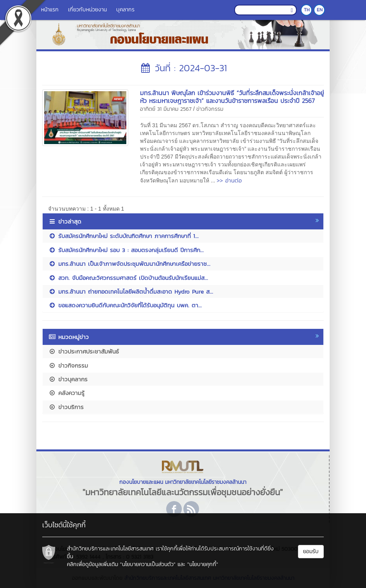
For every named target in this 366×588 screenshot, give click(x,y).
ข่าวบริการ (66, 407)
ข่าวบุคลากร (68, 379)
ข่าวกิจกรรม (210, 109)
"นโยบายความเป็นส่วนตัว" (148, 564)
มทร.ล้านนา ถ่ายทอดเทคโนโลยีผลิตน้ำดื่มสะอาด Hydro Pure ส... (131, 291)
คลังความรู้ (66, 393)
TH (307, 10)
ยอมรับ (311, 551)
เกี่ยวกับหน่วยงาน (87, 10)
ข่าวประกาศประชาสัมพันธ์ (84, 351)
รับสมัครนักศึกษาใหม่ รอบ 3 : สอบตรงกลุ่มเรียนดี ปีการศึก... (126, 250)
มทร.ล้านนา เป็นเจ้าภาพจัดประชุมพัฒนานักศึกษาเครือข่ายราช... (129, 264)
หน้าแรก (50, 10)
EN (320, 10)
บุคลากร (125, 10)
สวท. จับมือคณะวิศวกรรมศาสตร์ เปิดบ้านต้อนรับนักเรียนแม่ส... (128, 278)
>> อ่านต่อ (229, 180)
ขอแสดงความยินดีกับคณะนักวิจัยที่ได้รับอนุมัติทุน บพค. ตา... (125, 305)
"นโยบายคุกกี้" (203, 564)
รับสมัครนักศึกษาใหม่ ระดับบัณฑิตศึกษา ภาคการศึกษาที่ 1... (124, 236)
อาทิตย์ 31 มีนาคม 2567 (166, 109)
